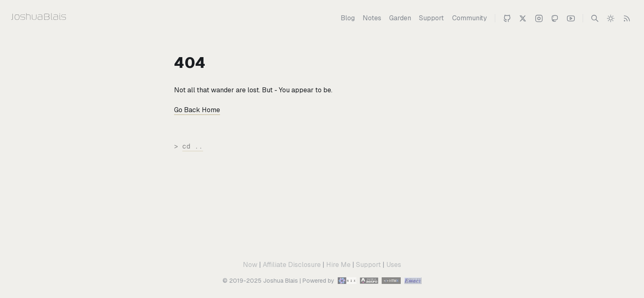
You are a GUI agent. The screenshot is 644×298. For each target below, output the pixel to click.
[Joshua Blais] (55, 18)
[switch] (611, 18)
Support (368, 265)
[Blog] (348, 18)
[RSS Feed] (627, 18)
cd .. (193, 146)
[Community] (470, 18)
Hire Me (338, 265)
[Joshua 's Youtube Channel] (571, 18)
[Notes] (372, 18)
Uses (394, 265)
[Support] (431, 18)
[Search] (595, 18)
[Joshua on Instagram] (539, 18)
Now (250, 265)
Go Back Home (197, 110)
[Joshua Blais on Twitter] (523, 18)
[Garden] (400, 18)
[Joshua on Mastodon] (555, 18)
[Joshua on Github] (507, 18)
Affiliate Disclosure (292, 265)
